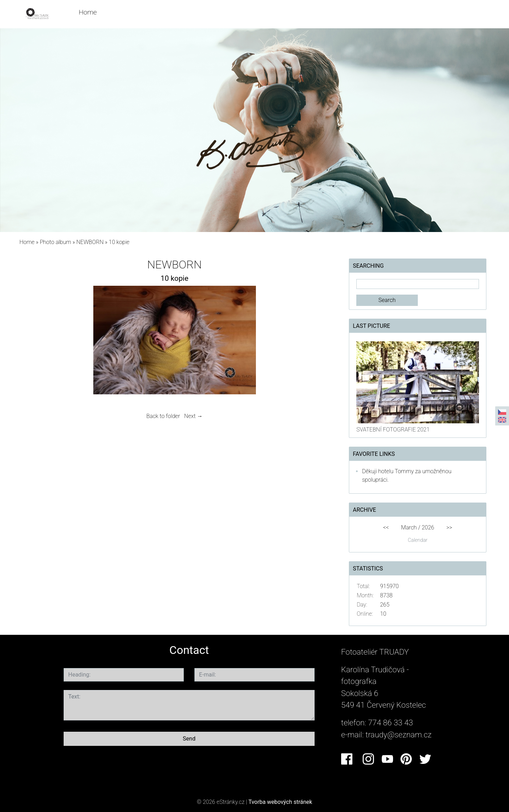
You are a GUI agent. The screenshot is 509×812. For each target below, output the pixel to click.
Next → (193, 416)
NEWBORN (91, 242)
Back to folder (163, 416)
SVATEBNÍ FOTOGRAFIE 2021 (393, 430)
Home (88, 12)
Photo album (55, 242)
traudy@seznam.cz (399, 735)
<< (386, 527)
